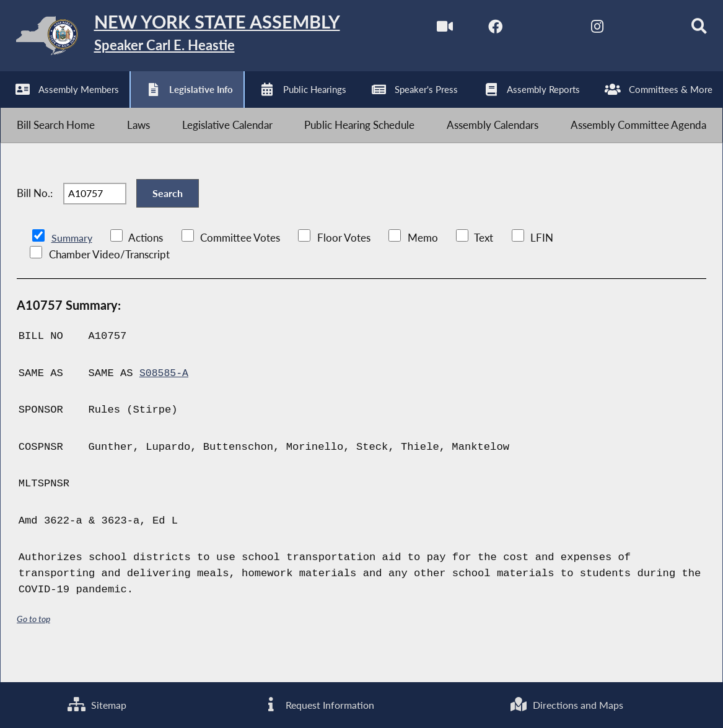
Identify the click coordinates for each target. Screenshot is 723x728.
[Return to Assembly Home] (192, 38)
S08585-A (165, 396)
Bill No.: (35, 210)
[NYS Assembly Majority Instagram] (581, 30)
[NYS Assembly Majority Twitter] (530, 30)
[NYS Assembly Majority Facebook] (478, 30)
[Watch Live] (426, 30)
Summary (73, 260)
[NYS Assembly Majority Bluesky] (633, 30)
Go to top (33, 641)
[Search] (685, 30)
